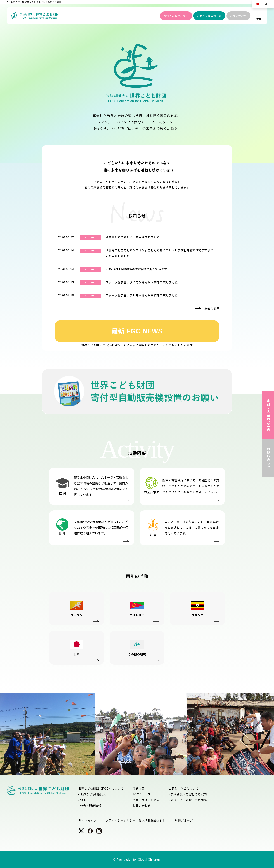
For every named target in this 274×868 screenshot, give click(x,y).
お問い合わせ (238, 16)
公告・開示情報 (91, 806)
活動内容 (139, 789)
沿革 (83, 800)
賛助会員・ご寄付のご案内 (189, 794)
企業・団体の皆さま (209, 16)
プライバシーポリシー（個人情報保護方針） (136, 821)
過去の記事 (212, 309)
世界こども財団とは (94, 794)
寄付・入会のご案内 (176, 16)
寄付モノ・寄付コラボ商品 (189, 800)
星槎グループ (184, 821)
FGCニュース (142, 794)
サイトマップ (88, 821)
